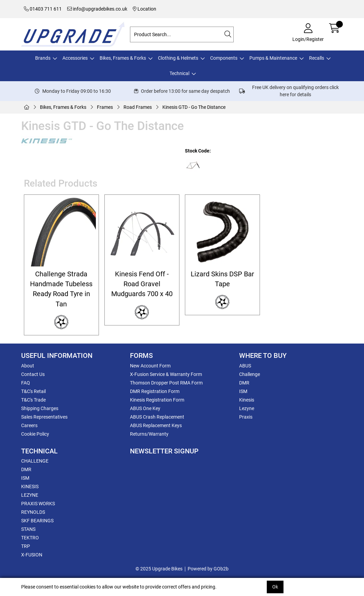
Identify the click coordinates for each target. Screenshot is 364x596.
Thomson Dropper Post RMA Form (166, 383)
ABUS (245, 366)
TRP (26, 546)
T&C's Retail (33, 391)
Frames (105, 107)
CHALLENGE (35, 461)
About (28, 366)
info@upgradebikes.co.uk (97, 9)
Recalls (317, 58)
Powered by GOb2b (208, 569)
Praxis (246, 417)
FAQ (26, 383)
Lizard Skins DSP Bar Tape (222, 279)
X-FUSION (32, 555)
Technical (179, 73)
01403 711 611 (43, 9)
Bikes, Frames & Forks (123, 58)
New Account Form (150, 366)
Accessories (75, 58)
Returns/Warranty (149, 434)
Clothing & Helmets (178, 58)
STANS (28, 529)
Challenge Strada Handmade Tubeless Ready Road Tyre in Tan (61, 289)
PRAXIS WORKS (38, 504)
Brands (43, 58)
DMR (244, 383)
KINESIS (30, 486)
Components (224, 58)
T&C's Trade (33, 400)
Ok (275, 587)
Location (144, 9)
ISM (243, 391)
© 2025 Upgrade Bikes (159, 569)
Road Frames (138, 107)
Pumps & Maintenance (273, 58)
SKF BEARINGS (37, 521)
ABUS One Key (145, 408)
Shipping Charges (40, 408)
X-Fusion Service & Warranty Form (166, 374)
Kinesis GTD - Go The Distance (194, 107)
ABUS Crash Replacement (157, 417)
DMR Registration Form (155, 391)
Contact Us (33, 374)
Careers (29, 425)
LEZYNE (30, 495)
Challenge (250, 374)
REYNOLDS (33, 512)
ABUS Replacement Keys (156, 425)
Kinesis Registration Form (157, 400)
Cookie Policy (35, 434)
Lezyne (247, 408)
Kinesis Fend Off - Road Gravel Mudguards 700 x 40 (142, 284)
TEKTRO (30, 538)
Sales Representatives (44, 417)
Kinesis (247, 400)
